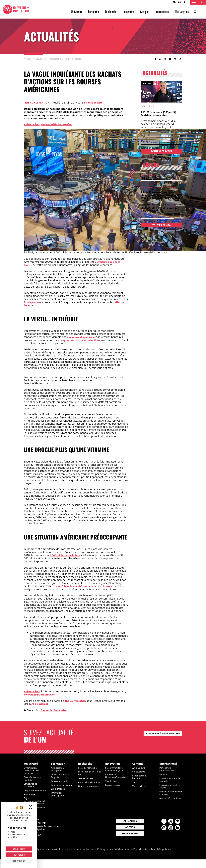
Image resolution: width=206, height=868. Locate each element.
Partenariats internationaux (167, 770)
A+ (180, 2)
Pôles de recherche (88, 768)
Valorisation (112, 784)
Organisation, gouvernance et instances (32, 771)
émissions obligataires (82, 337)
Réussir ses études (61, 781)
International (162, 12)
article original (40, 704)
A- (185, 2)
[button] (170, 59)
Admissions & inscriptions (58, 770)
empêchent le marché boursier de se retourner (86, 586)
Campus (145, 12)
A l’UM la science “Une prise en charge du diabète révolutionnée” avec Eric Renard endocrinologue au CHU (161, 196)
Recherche (111, 12)
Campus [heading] (138, 764)
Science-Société (95, 103)
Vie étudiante (139, 772)
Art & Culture (139, 768)
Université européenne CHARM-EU (171, 795)
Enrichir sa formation (62, 785)
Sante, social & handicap (140, 777)
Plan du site (140, 858)
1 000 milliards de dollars (66, 555)
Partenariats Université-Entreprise (112, 777)
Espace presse (130, 842)
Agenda (130, 836)
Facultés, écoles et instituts (34, 779)
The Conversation (76, 701)
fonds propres (33, 302)
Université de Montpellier (59, 124)
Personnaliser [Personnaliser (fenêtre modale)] (19, 861)
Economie (47, 710)
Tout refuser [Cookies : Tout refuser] (19, 855)
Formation (94, 12)
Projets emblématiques (32, 792)
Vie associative (140, 786)
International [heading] (169, 764)
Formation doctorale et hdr (89, 773)
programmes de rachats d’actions (81, 340)
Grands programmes (89, 789)
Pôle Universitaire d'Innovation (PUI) (115, 770)
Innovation (129, 12)
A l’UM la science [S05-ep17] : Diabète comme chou (159, 114)
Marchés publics (161, 858)
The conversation (38, 103)
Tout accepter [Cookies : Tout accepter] (19, 849)
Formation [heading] (58, 764)
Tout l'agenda (162, 225)
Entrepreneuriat (114, 788)
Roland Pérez (32, 124)
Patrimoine (30, 797)
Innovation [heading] (113, 764)
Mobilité (164, 775)
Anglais (184, 12)
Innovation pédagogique (58, 794)
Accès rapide (198, 2)
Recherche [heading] (86, 764)
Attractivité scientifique (84, 784)
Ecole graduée (59, 789)
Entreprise (61, 710)
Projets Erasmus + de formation (171, 780)
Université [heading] (31, 764)
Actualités (130, 830)
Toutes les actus (161, 151)
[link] (156, 59)
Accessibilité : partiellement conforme (71, 858)
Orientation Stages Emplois (61, 776)
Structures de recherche (31, 786)
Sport (135, 782)
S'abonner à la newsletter (163, 734)
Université (77, 12)
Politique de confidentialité (113, 858)
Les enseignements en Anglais (170, 787)
